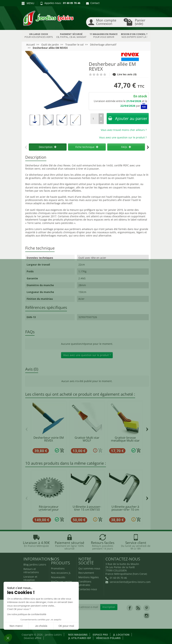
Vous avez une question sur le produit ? (123, 137)
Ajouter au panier (128, 118)
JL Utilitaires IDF (80, 638)
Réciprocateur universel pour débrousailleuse (49, 510)
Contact (93, 3)
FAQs (126, 147)
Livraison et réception (30, 578)
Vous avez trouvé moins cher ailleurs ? (124, 130)
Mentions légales (89, 577)
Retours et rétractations (31, 571)
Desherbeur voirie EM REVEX (49, 439)
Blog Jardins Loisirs (35, 564)
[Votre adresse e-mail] (86, 607)
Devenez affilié (33, 638)
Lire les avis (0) (125, 74)
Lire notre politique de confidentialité (27, 614)
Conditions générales (85, 583)
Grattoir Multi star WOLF (87, 439)
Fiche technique (87, 147)
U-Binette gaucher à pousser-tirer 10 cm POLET (125, 510)
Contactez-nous (88, 589)
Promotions (58, 568)
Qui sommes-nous (89, 568)
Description (48, 147)
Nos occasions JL (61, 573)
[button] (8, 638)
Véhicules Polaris (108, 638)
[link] (130, 608)
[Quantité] (95, 119)
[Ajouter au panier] (62, 451)
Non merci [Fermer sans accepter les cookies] (16, 626)
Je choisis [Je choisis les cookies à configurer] (41, 626)
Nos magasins (78, 635)
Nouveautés (58, 577)
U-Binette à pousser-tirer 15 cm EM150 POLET (87, 510)
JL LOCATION (121, 635)
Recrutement (86, 573)
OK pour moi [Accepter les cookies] (66, 626)
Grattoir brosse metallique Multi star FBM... (125, 441)
